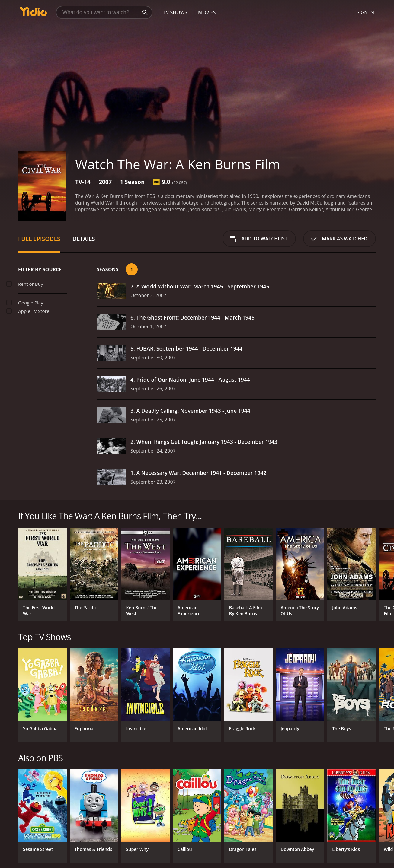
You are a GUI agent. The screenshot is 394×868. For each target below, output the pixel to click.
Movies (207, 12)
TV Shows (175, 12)
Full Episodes (39, 239)
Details (84, 239)
